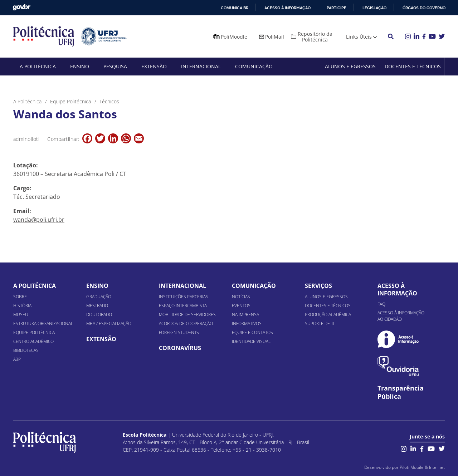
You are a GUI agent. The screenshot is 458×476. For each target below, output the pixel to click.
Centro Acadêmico (33, 341)
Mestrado (97, 306)
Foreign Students (179, 332)
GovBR (21, 7)
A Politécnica (38, 66)
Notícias (241, 297)
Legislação (374, 8)
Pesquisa (115, 66)
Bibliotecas (26, 350)
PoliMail (275, 37)
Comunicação (254, 66)
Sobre (20, 297)
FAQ (381, 304)
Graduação (99, 297)
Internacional (201, 66)
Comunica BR (235, 8)
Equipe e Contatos (252, 332)
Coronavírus (180, 348)
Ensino (80, 66)
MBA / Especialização (109, 323)
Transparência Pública (401, 392)
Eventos (241, 306)
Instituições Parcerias (184, 297)
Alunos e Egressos (350, 66)
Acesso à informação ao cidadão (401, 316)
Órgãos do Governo (424, 8)
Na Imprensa (245, 315)
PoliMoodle (234, 37)
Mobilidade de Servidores (187, 315)
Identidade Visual (251, 341)
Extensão (154, 66)
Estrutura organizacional (43, 323)
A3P (17, 359)
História (22, 306)
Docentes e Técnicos (413, 66)
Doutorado (99, 315)
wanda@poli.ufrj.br (39, 220)
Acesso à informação (288, 8)
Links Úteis (359, 37)
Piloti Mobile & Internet (422, 467)
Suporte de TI (320, 323)
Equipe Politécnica (34, 332)
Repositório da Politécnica (315, 37)
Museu (21, 315)
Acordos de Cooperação (186, 323)
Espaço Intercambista (183, 306)
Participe (337, 8)
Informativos (247, 323)
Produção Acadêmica (328, 315)
